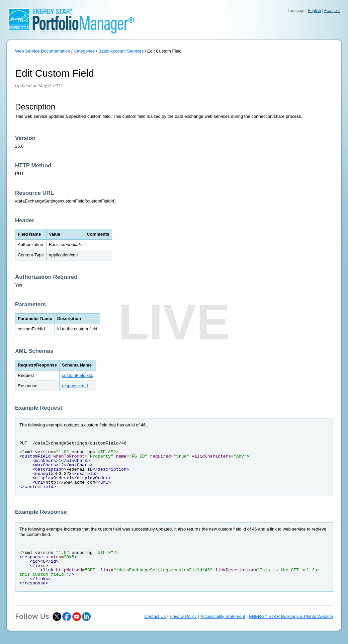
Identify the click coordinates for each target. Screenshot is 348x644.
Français (332, 11)
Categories (84, 51)
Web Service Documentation (43, 51)
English (314, 11)
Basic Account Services (121, 51)
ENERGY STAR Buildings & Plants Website (291, 616)
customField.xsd (78, 375)
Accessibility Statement (223, 616)
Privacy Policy (183, 616)
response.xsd (75, 386)
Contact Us (155, 616)
